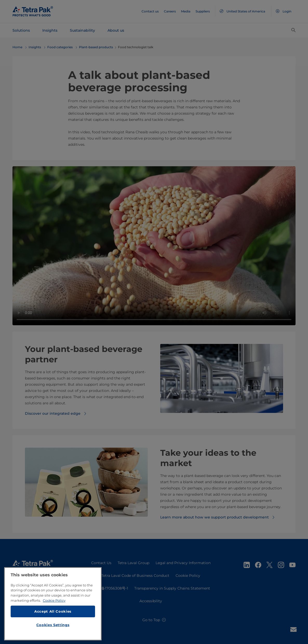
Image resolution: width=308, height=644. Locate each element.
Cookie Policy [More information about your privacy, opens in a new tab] (54, 602)
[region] (53, 605)
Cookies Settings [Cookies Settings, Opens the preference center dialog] (53, 626)
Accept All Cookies (53, 613)
